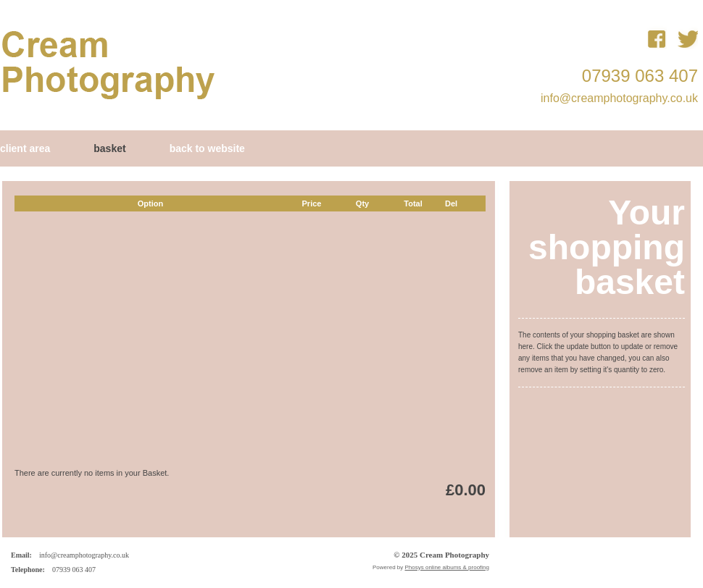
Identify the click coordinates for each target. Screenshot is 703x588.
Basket (109, 148)
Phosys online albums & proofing (447, 567)
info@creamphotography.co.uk (619, 98)
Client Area (25, 148)
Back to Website (207, 148)
